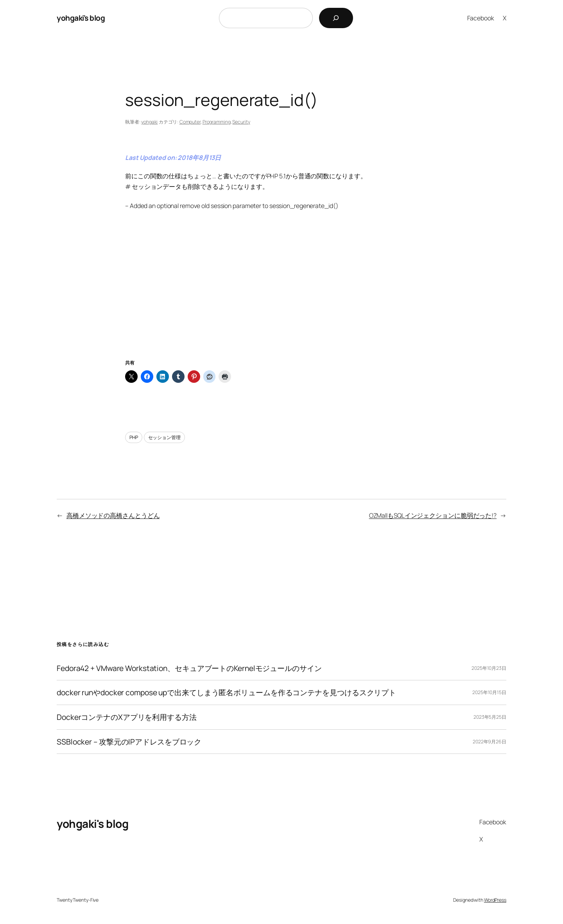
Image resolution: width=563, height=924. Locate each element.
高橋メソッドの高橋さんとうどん (113, 515)
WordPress (495, 900)
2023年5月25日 (490, 717)
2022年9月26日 (489, 742)
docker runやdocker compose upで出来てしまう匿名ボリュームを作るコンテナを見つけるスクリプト (226, 693)
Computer (190, 122)
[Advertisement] (281, 294)
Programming (217, 122)
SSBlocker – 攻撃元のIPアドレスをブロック (129, 742)
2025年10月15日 (489, 692)
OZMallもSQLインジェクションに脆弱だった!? (433, 515)
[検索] (336, 18)
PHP (134, 437)
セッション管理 (164, 437)
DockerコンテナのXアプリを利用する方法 (127, 717)
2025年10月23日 (489, 668)
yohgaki (149, 122)
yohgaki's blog (81, 18)
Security (241, 122)
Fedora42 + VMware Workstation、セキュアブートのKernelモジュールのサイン (189, 668)
